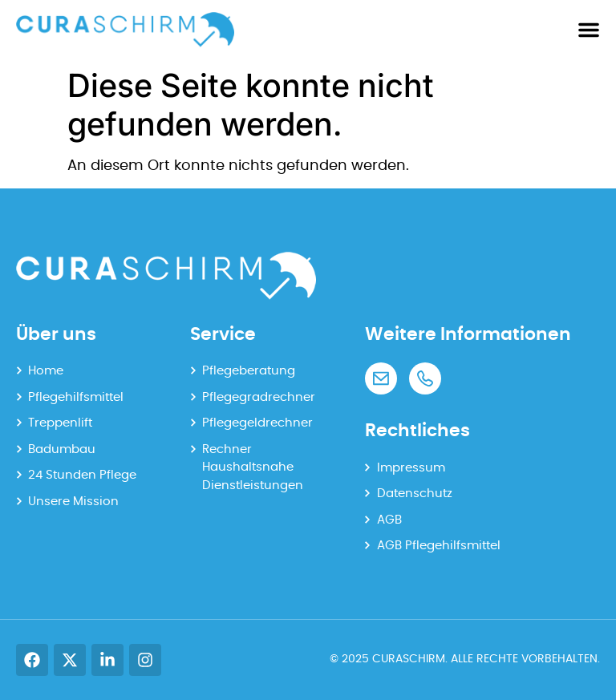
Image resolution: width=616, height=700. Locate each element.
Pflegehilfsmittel (76, 397)
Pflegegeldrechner (257, 423)
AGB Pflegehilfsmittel (439, 546)
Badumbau (62, 449)
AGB (389, 520)
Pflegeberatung (249, 371)
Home (46, 371)
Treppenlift (60, 423)
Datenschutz (415, 494)
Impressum (411, 468)
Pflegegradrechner (259, 397)
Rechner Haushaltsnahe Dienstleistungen (253, 467)
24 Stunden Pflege (82, 475)
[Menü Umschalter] (589, 30)
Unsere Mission (73, 502)
